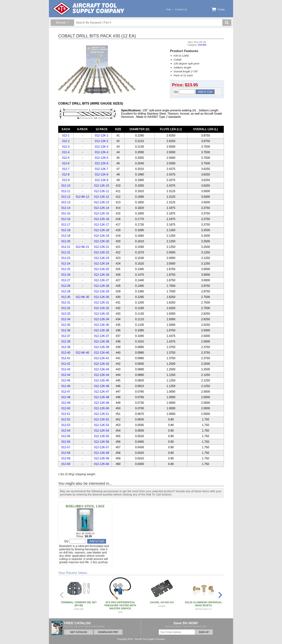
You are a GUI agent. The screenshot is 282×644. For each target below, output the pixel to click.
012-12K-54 (102, 431)
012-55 (66, 436)
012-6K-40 (82, 353)
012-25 (66, 269)
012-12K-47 (102, 392)
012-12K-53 (102, 425)
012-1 (66, 135)
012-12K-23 (102, 258)
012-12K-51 (102, 414)
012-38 (66, 341)
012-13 (66, 202)
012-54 (66, 431)
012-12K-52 (102, 419)
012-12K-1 (102, 135)
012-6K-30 (82, 297)
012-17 (66, 225)
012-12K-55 (102, 436)
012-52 (66, 419)
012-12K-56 (102, 442)
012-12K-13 (102, 202)
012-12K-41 (102, 358)
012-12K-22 (102, 252)
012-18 (66, 230)
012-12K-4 (102, 152)
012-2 (66, 141)
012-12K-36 (102, 330)
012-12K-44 (102, 375)
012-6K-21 (82, 247)
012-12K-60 (102, 464)
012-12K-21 (102, 247)
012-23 (66, 258)
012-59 (66, 458)
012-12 (66, 197)
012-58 (66, 453)
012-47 (66, 392)
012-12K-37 (102, 336)
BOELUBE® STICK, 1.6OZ (85, 506)
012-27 (66, 280)
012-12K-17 (102, 225)
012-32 (66, 308)
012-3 (66, 147)
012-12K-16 (102, 219)
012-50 (66, 408)
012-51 (66, 414)
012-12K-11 (102, 191)
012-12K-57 (102, 447)
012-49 (66, 403)
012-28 (66, 286)
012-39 (66, 347)
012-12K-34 (102, 319)
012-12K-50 (102, 408)
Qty (185, 92)
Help (169, 9)
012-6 (66, 163)
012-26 (66, 275)
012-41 (66, 358)
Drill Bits (202, 45)
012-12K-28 (102, 286)
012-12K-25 (102, 269)
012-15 (66, 213)
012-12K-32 (102, 308)
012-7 (66, 169)
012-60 (66, 464)
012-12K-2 (102, 141)
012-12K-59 (102, 458)
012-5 (66, 158)
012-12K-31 (102, 303)
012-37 (66, 336)
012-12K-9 (102, 180)
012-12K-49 (102, 403)
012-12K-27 (102, 280)
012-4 (66, 152)
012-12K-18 (102, 230)
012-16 (66, 219)
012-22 (66, 252)
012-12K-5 (102, 158)
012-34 (66, 319)
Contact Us (181, 9)
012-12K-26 (102, 275)
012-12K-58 (102, 453)
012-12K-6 (102, 163)
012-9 (66, 180)
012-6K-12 (82, 197)
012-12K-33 (102, 314)
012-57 (66, 447)
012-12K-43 (102, 369)
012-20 (66, 241)
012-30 (66, 297)
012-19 (66, 236)
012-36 (66, 330)
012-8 (66, 174)
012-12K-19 (102, 236)
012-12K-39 (102, 347)
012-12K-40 (102, 353)
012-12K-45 (102, 380)
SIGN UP (204, 632)
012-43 (66, 369)
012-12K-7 (102, 169)
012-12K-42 (102, 364)
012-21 (66, 247)
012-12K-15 (102, 213)
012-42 (66, 364)
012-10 (66, 186)
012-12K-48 (102, 397)
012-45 (66, 380)
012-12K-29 (102, 291)
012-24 (66, 264)
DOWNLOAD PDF (108, 632)
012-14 (66, 208)
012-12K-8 (102, 174)
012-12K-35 (102, 325)
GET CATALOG (79, 632)
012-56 (66, 442)
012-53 (66, 425)
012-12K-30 (102, 297)
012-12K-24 (102, 264)
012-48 (66, 397)
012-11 (66, 191)
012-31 (66, 303)
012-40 (66, 353)
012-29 (66, 291)
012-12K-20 (102, 241)
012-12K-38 (102, 341)
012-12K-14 (102, 208)
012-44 (66, 375)
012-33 (66, 314)
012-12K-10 (102, 186)
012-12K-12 (102, 197)
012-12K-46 (102, 386)
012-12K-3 (102, 147)
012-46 (66, 386)
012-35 (66, 325)
